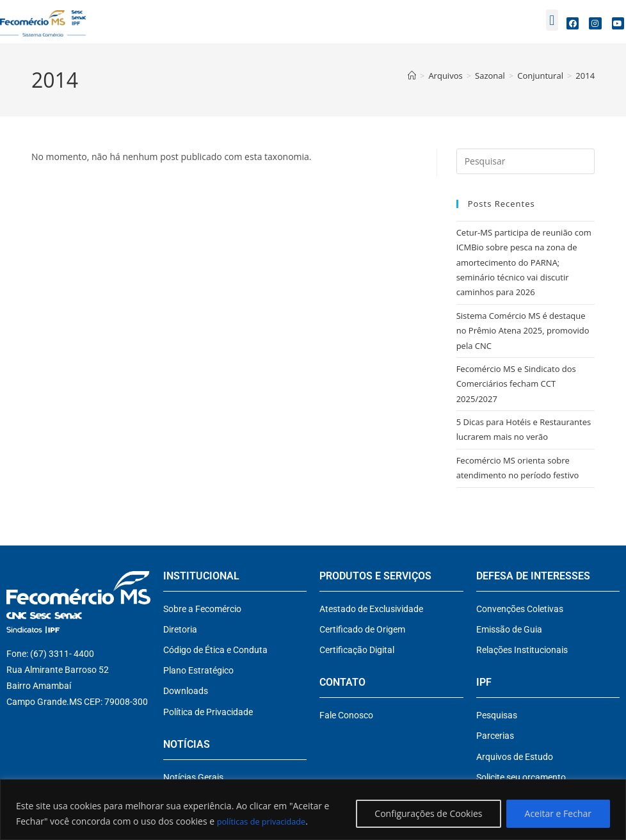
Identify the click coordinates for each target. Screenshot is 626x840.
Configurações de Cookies (428, 813)
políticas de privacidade (266, 821)
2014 (585, 76)
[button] (552, 20)
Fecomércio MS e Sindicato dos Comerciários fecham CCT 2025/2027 (516, 384)
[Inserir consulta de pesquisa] (526, 161)
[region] (313, 810)
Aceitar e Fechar (558, 813)
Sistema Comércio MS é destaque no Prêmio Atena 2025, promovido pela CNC (523, 331)
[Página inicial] (412, 76)
